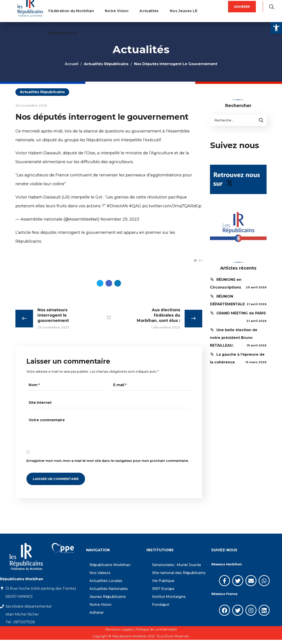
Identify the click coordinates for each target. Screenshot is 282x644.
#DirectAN (117, 206)
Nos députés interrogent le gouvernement (74, 232)
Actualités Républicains (106, 64)
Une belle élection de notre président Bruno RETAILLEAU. (234, 338)
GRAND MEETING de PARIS (241, 313)
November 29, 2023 (120, 219)
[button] (276, 28)
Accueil (71, 64)
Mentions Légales (119, 629)
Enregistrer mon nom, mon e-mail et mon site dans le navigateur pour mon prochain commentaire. (108, 461)
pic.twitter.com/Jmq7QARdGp (172, 206)
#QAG (135, 206)
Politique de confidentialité (156, 629)
